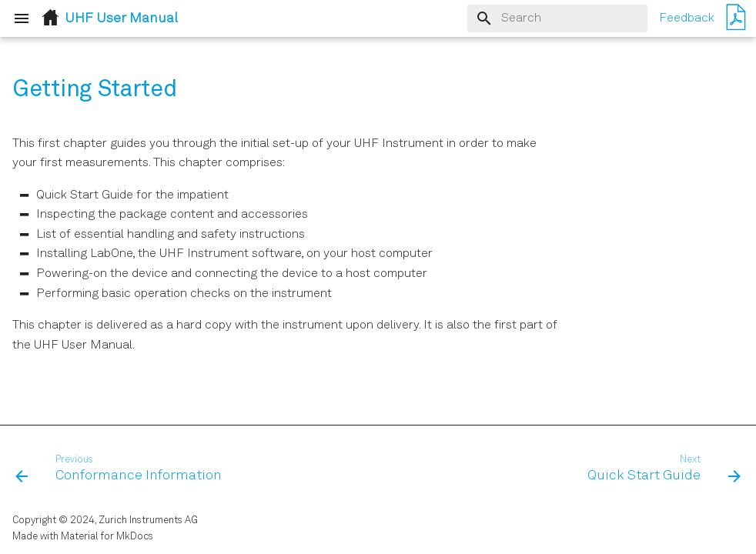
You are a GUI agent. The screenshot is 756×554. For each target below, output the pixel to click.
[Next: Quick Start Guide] (661, 469)
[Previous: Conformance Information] (122, 469)
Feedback (687, 18)
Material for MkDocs (107, 537)
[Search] (557, 18)
